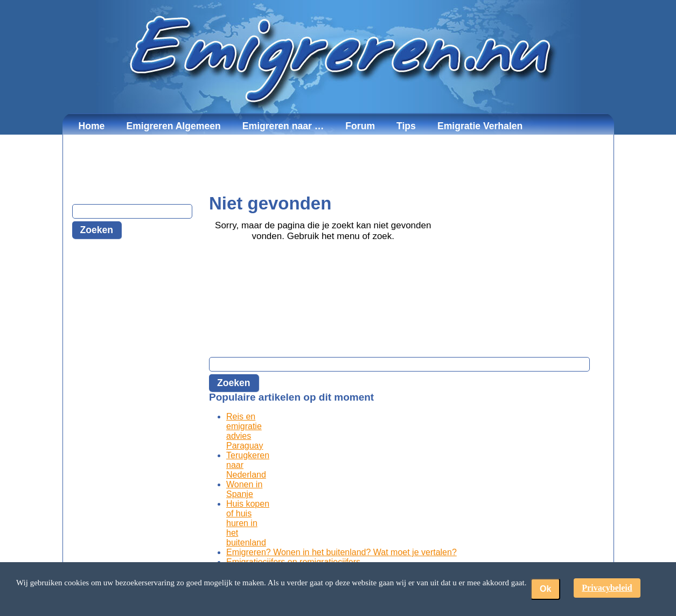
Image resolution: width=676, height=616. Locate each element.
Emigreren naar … (283, 126)
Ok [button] (545, 589)
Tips (406, 126)
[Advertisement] (338, 164)
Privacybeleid (607, 588)
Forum (360, 126)
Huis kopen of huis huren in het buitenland (248, 523)
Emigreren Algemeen (173, 126)
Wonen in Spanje (244, 489)
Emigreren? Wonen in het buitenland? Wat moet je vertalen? (342, 552)
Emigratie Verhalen (480, 126)
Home (92, 126)
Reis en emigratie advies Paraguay (245, 431)
